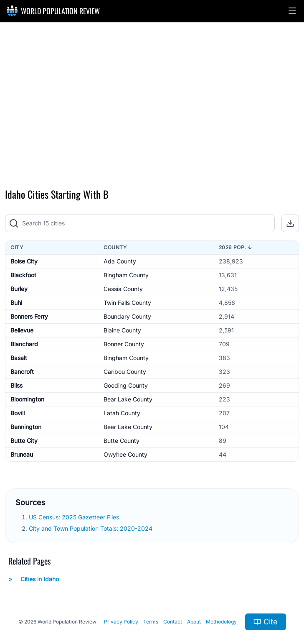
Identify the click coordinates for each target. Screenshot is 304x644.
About (194, 622)
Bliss (16, 385)
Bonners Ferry (29, 316)
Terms (151, 622)
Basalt (19, 358)
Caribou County (125, 372)
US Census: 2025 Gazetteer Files (75, 517)
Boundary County (127, 316)
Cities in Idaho (34, 579)
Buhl (16, 303)
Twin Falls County (127, 303)
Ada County (120, 261)
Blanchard (24, 344)
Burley (19, 289)
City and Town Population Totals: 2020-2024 (91, 528)
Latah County (122, 413)
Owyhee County (125, 454)
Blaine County (122, 330)
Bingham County (126, 275)
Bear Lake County (128, 399)
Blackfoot (23, 275)
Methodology (221, 622)
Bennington (26, 427)
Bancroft (22, 372)
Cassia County (123, 289)
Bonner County (124, 344)
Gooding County (126, 385)
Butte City (24, 441)
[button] (292, 11)
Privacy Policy (121, 622)
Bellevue (22, 330)
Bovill (18, 413)
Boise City (24, 261)
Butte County (122, 441)
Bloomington (27, 399)
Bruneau (22, 454)
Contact (173, 622)
